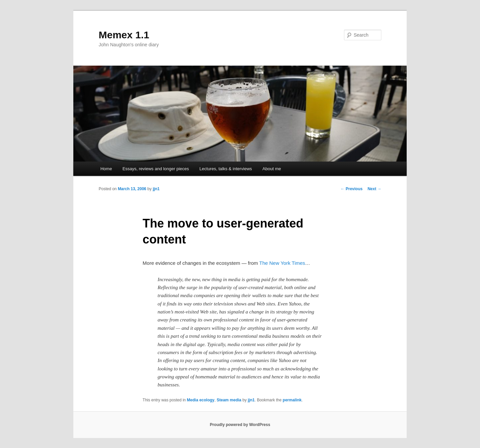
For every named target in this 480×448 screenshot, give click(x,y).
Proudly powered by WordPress (240, 425)
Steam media (229, 400)
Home (106, 169)
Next (374, 189)
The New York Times (282, 263)
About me (272, 169)
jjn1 (156, 189)
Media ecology (201, 400)
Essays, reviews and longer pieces (155, 169)
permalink (292, 400)
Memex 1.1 (124, 35)
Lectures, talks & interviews (226, 169)
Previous (352, 189)
